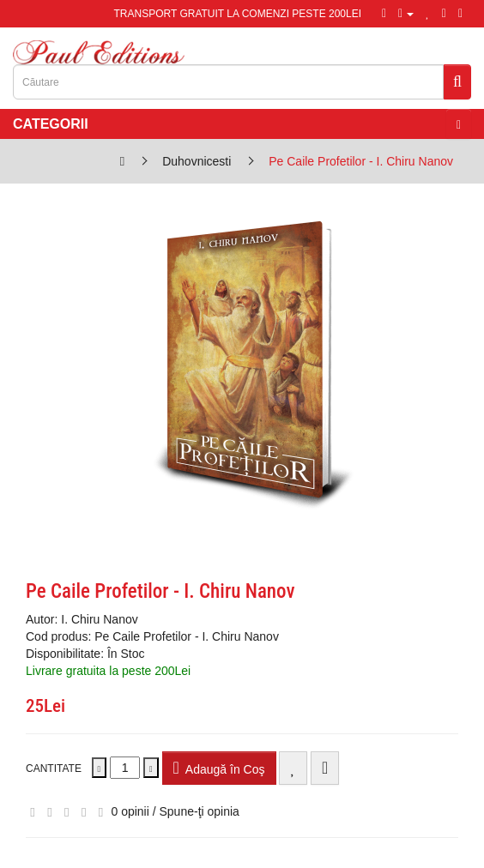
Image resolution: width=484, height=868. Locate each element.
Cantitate (54, 769)
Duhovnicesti (197, 161)
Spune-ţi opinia (200, 811)
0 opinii (130, 811)
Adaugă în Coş (219, 768)
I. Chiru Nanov (99, 619)
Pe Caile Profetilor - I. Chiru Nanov (361, 161)
